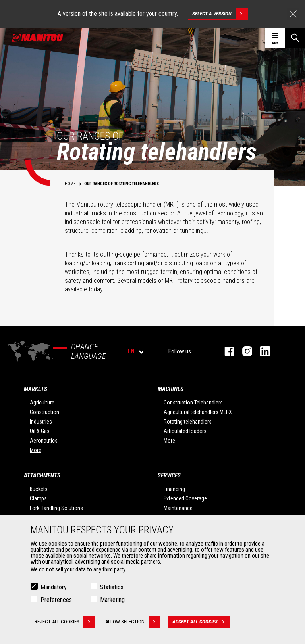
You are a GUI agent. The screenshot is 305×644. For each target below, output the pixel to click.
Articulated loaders (185, 431)
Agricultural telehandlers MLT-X (198, 412)
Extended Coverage (185, 498)
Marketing (112, 601)
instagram (243, 351)
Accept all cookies (201, 623)
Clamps (38, 498)
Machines (171, 389)
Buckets (39, 489)
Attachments (42, 475)
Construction (44, 412)
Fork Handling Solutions (56, 508)
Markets (36, 389)
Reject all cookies (65, 623)
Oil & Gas (40, 431)
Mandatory (54, 588)
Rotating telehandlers (188, 422)
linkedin (261, 351)
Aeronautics (44, 441)
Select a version (220, 14)
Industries (41, 422)
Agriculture (42, 402)
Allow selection (133, 623)
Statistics (112, 588)
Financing (174, 489)
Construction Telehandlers (193, 402)
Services (169, 475)
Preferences (56, 601)
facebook (225, 351)
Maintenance (178, 508)
